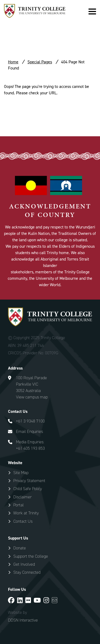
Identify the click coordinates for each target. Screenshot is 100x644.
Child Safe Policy (28, 489)
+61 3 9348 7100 (30, 421)
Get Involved (24, 564)
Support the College (31, 556)
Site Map (21, 473)
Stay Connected (27, 572)
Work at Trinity (26, 513)
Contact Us (23, 521)
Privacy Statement (29, 481)
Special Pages (40, 62)
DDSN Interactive (23, 620)
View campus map (32, 397)
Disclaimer (23, 497)
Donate (20, 548)
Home (13, 62)
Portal (19, 505)
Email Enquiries (29, 431)
